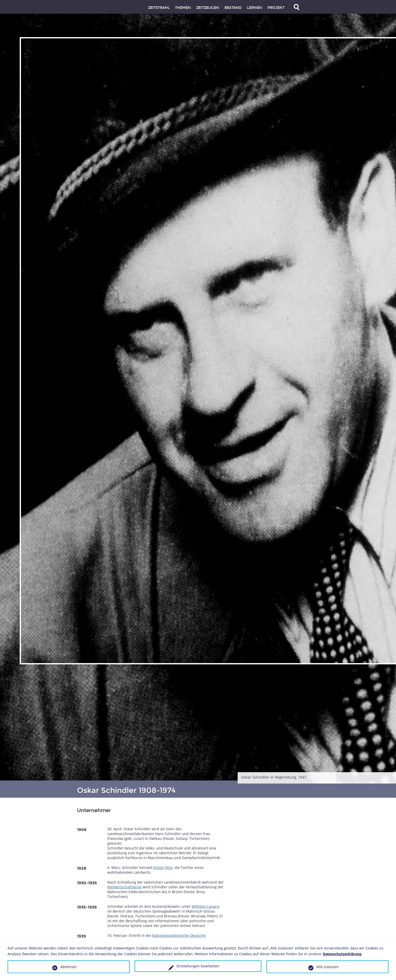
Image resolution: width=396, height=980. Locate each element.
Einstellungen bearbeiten (198, 966)
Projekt (276, 8)
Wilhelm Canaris (206, 906)
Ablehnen (69, 967)
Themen (183, 8)
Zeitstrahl (159, 8)
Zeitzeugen (208, 8)
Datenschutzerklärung (342, 954)
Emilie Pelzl (163, 868)
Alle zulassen (328, 967)
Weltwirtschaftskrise (125, 887)
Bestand (233, 8)
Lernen (255, 8)
